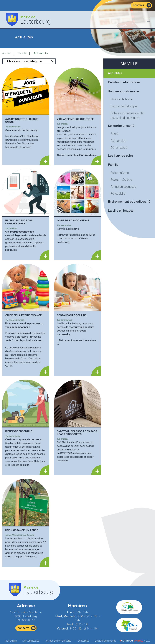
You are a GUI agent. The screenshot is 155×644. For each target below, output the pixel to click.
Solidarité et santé (121, 126)
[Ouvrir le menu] (147, 20)
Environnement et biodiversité (129, 201)
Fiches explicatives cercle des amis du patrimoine (127, 115)
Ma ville (22, 53)
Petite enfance (120, 173)
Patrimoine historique (124, 106)
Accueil (6, 53)
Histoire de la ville (122, 99)
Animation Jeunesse (123, 187)
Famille (113, 165)
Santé (114, 134)
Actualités (115, 73)
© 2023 (135, 641)
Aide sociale (118, 141)
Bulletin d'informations (124, 82)
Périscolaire (118, 193)
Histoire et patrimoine (123, 91)
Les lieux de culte (120, 156)
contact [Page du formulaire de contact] (26, 628)
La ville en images (121, 211)
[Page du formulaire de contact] (141, 5)
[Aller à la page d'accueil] (73, 20)
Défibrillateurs (119, 148)
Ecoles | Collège (121, 180)
